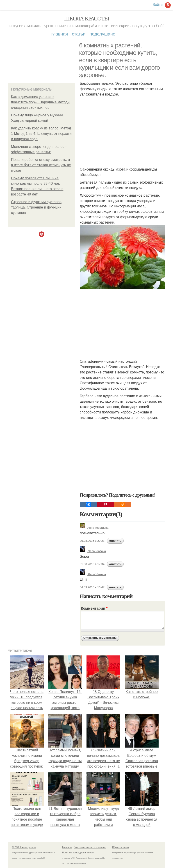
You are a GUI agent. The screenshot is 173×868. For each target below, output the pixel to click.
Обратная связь (121, 847)
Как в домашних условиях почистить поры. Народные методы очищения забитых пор (41, 102)
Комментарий (94, 608)
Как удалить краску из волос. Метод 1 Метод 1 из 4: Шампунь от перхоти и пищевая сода (41, 134)
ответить (115, 541)
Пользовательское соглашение (90, 847)
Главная (60, 34)
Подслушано (102, 34)
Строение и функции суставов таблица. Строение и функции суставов (36, 207)
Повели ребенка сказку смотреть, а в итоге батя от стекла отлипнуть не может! (41, 165)
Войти (158, 5)
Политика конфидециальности (78, 853)
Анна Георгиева (94, 528)
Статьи (79, 34)
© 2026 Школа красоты (24, 847)
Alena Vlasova (93, 551)
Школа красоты (86, 19)
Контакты (67, 847)
